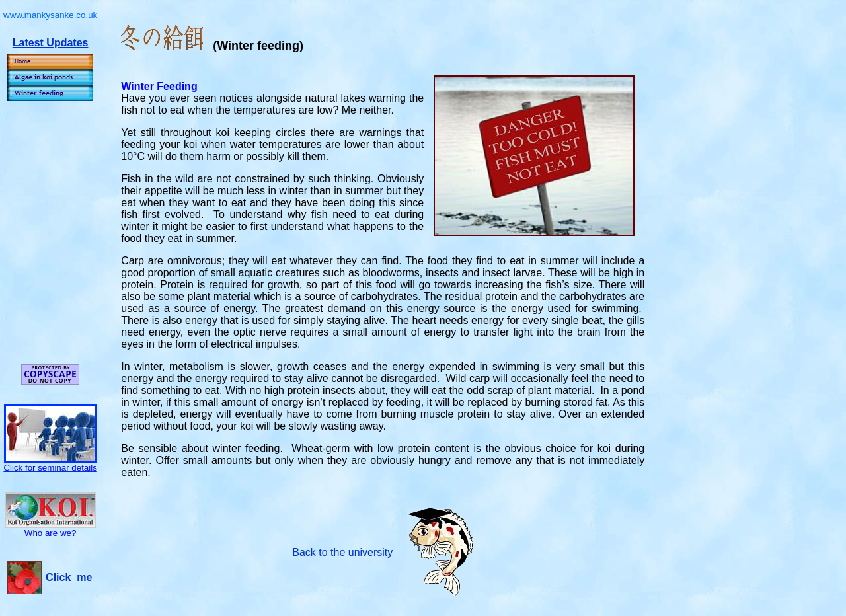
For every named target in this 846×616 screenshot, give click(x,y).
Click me (69, 577)
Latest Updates (51, 43)
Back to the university (342, 552)
